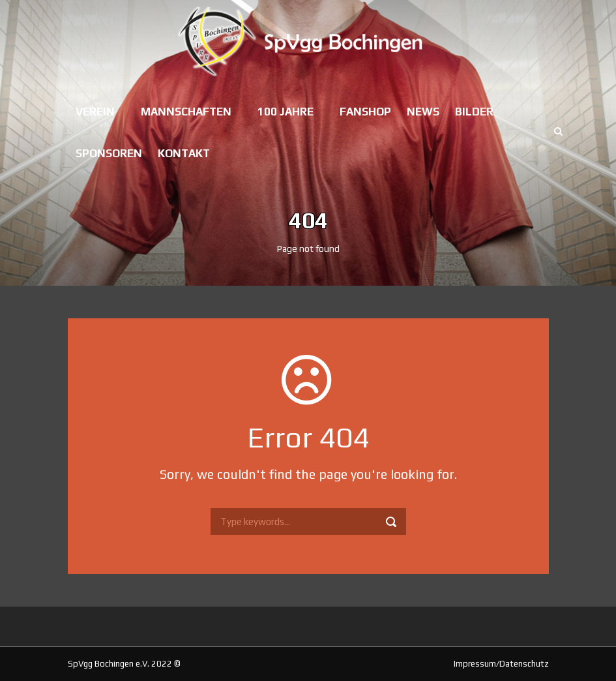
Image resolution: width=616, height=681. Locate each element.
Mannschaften (186, 112)
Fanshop (365, 112)
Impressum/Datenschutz (501, 664)
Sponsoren (109, 153)
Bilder (474, 112)
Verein (95, 112)
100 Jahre (286, 112)
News (423, 112)
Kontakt (184, 153)
